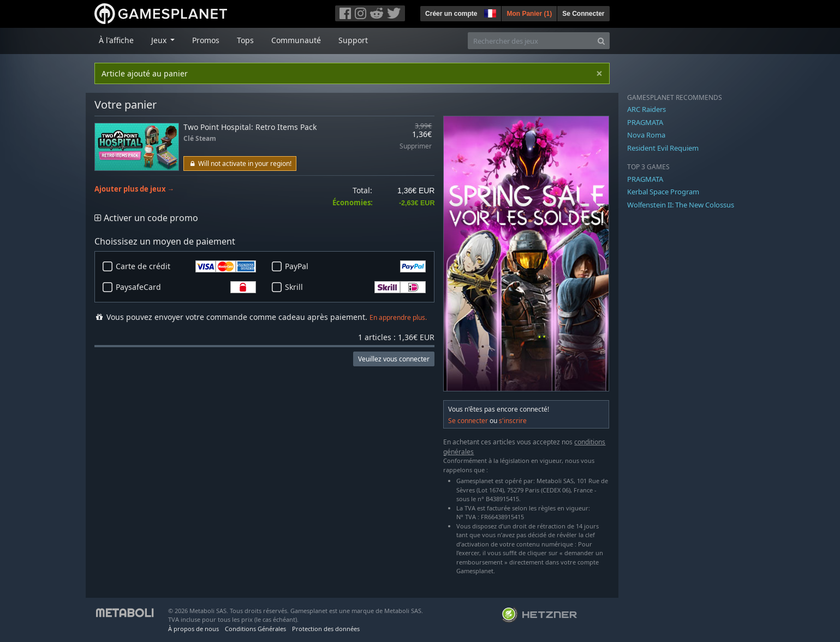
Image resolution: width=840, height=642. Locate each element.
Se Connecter (583, 14)
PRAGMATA (645, 122)
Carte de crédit (186, 266)
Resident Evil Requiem (663, 148)
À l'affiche (116, 40)
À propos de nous (193, 629)
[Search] (601, 41)
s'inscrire (513, 421)
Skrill (355, 287)
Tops (245, 40)
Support (353, 40)
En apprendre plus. (398, 317)
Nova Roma (646, 135)
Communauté (296, 40)
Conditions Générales (255, 629)
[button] (489, 12)
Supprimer (416, 147)
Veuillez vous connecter (394, 359)
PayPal (355, 266)
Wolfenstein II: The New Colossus (681, 205)
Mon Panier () (529, 14)
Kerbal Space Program (663, 192)
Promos (206, 40)
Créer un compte (451, 14)
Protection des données (326, 629)
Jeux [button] (160, 40)
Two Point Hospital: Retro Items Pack (250, 127)
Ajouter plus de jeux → (135, 189)
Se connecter (468, 421)
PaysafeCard (186, 287)
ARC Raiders (647, 109)
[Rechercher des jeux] (531, 41)
